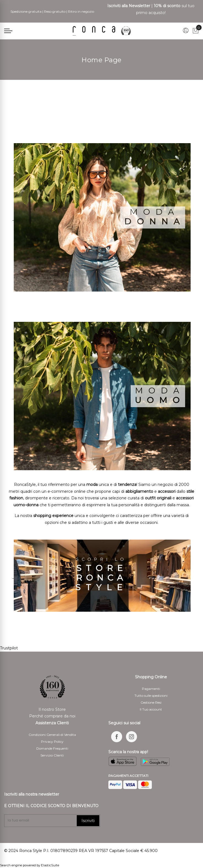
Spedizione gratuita (26, 11)
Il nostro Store (52, 709)
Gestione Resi (151, 702)
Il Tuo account (151, 709)
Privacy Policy (52, 742)
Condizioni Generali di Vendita (52, 735)
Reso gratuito (55, 11)
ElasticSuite (50, 865)
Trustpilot (9, 648)
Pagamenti (151, 689)
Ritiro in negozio (81, 11)
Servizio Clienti (52, 755)
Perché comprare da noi (52, 716)
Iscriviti (88, 821)
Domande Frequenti (52, 748)
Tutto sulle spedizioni (151, 696)
